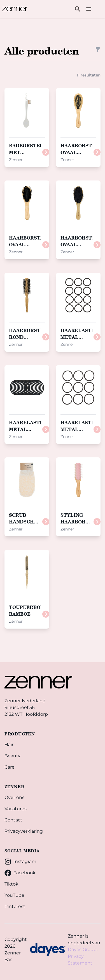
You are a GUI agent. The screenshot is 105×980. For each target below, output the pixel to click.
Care (10, 767)
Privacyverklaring (24, 831)
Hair (9, 745)
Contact (13, 820)
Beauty (12, 756)
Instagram (20, 862)
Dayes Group (82, 949)
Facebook (20, 873)
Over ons (14, 797)
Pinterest (15, 906)
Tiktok (11, 884)
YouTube (14, 895)
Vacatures (16, 809)
